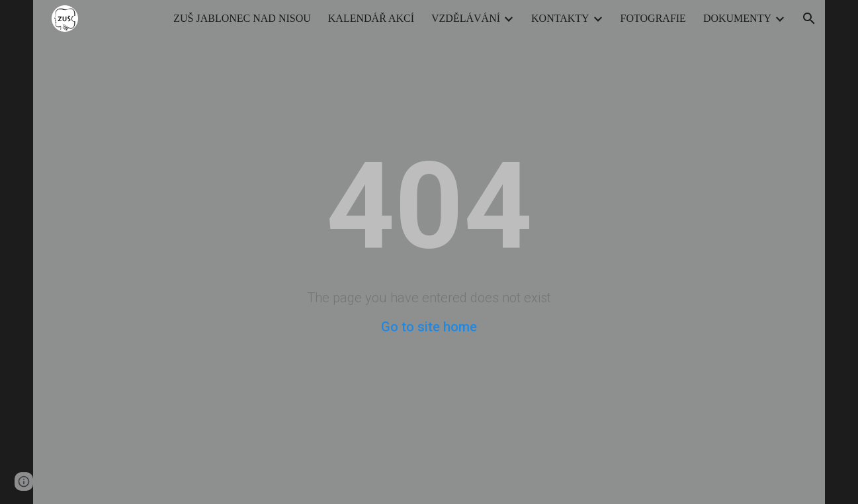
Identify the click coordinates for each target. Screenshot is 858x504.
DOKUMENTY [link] (737, 18)
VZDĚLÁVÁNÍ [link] (466, 18)
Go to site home (429, 327)
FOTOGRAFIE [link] (653, 18)
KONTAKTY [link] (560, 18)
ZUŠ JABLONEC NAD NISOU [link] (242, 18)
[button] (809, 19)
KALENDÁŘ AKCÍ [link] (371, 18)
